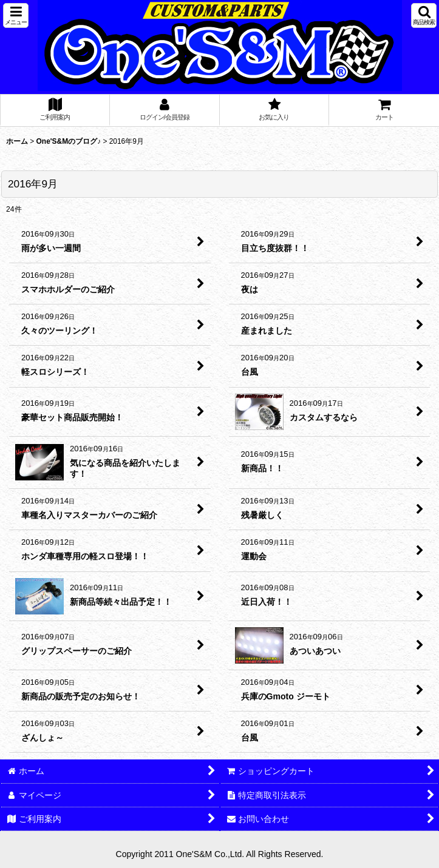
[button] (16, 15)
